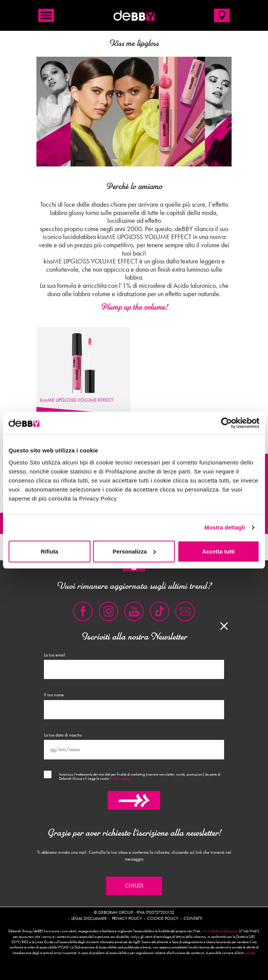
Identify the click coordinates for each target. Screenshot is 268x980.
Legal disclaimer (89, 918)
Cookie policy (163, 918)
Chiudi (134, 886)
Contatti (193, 918)
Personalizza (134, 551)
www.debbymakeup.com (220, 931)
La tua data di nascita (63, 735)
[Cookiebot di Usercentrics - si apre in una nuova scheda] (227, 423)
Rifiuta (49, 551)
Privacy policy (120, 779)
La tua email (55, 655)
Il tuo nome (54, 695)
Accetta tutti (219, 551)
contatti (250, 953)
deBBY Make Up (134, 15)
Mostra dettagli (224, 527)
